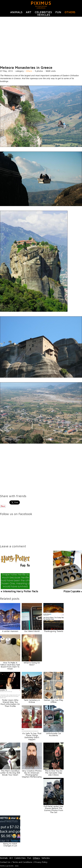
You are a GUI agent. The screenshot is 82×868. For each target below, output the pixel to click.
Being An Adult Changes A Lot (10, 845)
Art (29, 12)
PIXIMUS (41, 3)
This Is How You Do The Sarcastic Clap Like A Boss (54, 773)
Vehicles (44, 15)
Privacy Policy (41, 862)
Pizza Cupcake (72, 591)
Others (70, 12)
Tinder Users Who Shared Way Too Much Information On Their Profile (10, 703)
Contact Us (5, 862)
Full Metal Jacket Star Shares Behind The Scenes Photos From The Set (54, 809)
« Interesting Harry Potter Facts (19, 591)
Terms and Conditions (22, 862)
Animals (16, 12)
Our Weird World (32, 631)
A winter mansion (10, 631)
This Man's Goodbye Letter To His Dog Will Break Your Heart (10, 773)
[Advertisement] (41, 41)
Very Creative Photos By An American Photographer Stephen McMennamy (32, 774)
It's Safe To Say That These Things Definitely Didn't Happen (32, 736)
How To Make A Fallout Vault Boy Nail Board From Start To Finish (10, 666)
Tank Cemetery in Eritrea (32, 701)
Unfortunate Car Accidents (54, 734)
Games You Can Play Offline (54, 701)
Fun (58, 12)
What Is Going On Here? (32, 664)
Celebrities (43, 12)
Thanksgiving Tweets (54, 631)
